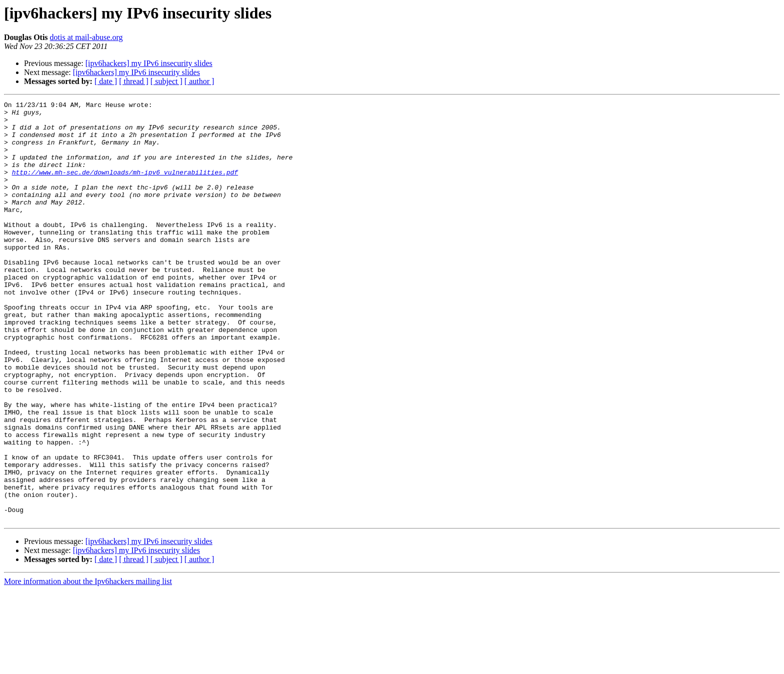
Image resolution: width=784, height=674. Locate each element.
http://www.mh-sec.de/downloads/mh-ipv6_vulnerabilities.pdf (125, 187)
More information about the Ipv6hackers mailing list (88, 665)
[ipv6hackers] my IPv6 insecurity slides (149, 63)
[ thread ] (134, 81)
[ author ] (199, 81)
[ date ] (106, 81)
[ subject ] (166, 81)
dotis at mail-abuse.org (86, 37)
